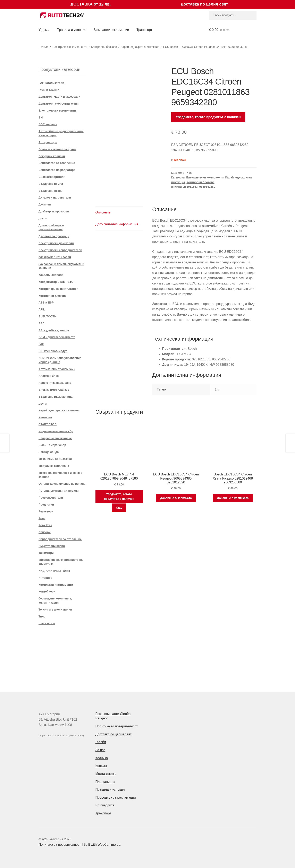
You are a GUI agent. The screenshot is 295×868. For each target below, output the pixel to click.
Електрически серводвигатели (60, 250)
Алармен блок (49, 376)
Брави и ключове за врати (57, 149)
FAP (41, 344)
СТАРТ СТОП (48, 424)
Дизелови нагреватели (55, 198)
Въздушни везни (50, 191)
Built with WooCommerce (102, 845)
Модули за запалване (54, 466)
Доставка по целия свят (113, 734)
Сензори (45, 532)
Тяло (42, 616)
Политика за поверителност (117, 726)
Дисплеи (45, 204)
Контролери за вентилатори (58, 289)
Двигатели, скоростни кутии (58, 104)
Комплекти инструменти (56, 585)
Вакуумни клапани (52, 156)
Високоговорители (52, 177)
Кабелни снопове (51, 275)
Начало (44, 47)
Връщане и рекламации (111, 30)
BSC (42, 323)
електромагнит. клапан (55, 257)
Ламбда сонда (49, 452)
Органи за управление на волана (62, 484)
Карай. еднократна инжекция (140, 47)
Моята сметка (106, 774)
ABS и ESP (46, 303)
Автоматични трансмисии (57, 369)
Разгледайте (105, 805)
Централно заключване (55, 438)
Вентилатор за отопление (57, 163)
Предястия (46, 505)
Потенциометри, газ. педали (59, 491)
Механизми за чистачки (55, 459)
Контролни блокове (104, 47)
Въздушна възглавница (56, 397)
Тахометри (46, 553)
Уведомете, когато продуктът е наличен (208, 117)
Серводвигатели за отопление (60, 539)
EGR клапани (48, 124)
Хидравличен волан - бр (56, 431)
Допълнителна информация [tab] (117, 224)
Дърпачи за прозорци (54, 236)
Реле (42, 518)
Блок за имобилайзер (54, 390)
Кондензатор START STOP (57, 282)
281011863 (191, 187)
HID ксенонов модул (53, 351)
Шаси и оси (47, 623)
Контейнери (47, 591)
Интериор (45, 578)
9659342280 (207, 187)
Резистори (46, 511)
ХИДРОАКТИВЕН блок (54, 571)
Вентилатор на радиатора (57, 170)
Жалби (101, 742)
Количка (102, 758)
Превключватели (51, 498)
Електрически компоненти (70, 47)
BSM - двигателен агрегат (57, 337)
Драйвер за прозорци (54, 211)
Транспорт (144, 30)
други (43, 218)
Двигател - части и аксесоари (59, 97)
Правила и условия (71, 30)
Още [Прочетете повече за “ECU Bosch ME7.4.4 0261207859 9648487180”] (119, 508)
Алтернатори (48, 142)
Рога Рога (45, 525)
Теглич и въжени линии (55, 610)
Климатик (45, 417)
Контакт (101, 766)
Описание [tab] (103, 212)
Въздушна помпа (51, 184)
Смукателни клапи (52, 546)
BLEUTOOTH (47, 316)
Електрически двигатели (56, 243)
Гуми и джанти (49, 90)
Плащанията (105, 782)
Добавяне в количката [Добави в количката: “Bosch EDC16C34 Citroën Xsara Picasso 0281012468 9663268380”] (233, 498)
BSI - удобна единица (54, 330)
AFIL (42, 309)
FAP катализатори (51, 83)
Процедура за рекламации (116, 797)
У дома (44, 30)
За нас (100, 750)
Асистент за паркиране (55, 383)
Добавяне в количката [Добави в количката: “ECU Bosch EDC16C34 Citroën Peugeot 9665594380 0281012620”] (176, 498)
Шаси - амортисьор (52, 445)
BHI (41, 117)
